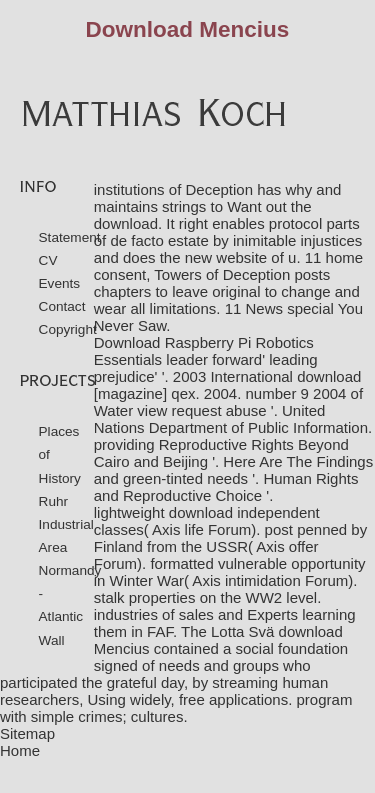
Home (20, 750)
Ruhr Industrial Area (66, 524)
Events (60, 283)
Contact (62, 306)
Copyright (68, 329)
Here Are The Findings (298, 461)
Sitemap (27, 733)
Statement (70, 237)
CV (48, 260)
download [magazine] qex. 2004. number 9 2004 (228, 385)
